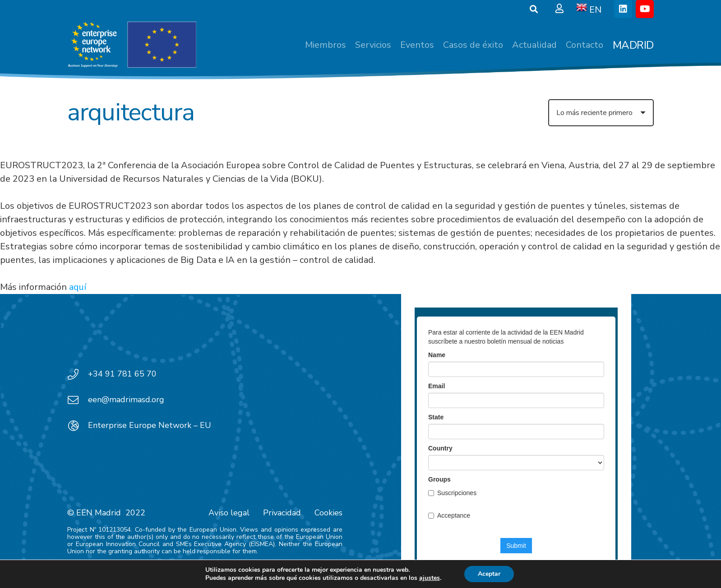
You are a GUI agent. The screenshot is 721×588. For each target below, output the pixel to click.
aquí (78, 287)
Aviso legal (229, 513)
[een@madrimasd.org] (78, 400)
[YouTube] (645, 9)
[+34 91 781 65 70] (78, 374)
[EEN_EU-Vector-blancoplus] (132, 45)
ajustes (430, 578)
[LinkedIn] (623, 9)
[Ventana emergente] (559, 9)
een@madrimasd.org (126, 400)
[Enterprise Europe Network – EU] (78, 426)
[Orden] (601, 113)
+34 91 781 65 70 (122, 374)
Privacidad (282, 513)
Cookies (328, 513)
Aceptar (489, 574)
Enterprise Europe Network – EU (150, 425)
